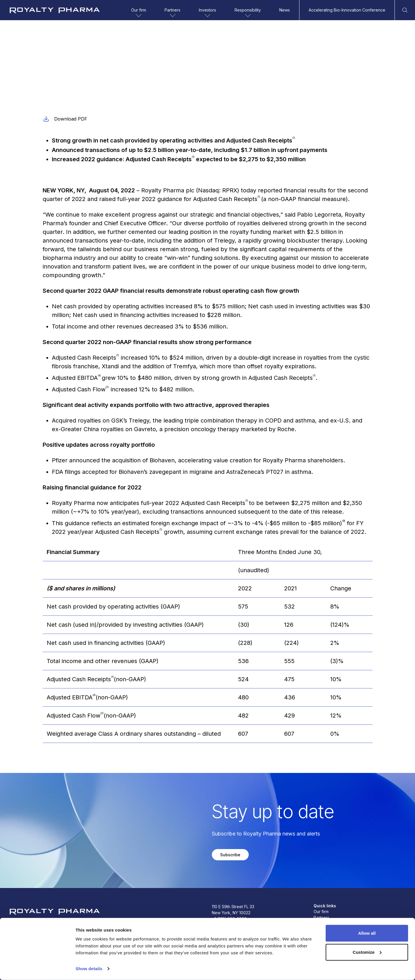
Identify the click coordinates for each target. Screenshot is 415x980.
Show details (89, 969)
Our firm (139, 13)
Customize (367, 952)
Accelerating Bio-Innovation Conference (347, 10)
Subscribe (230, 855)
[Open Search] (405, 10)
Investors (207, 13)
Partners (172, 13)
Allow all (367, 933)
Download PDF (65, 119)
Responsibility (248, 13)
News (285, 10)
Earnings (51, 76)
